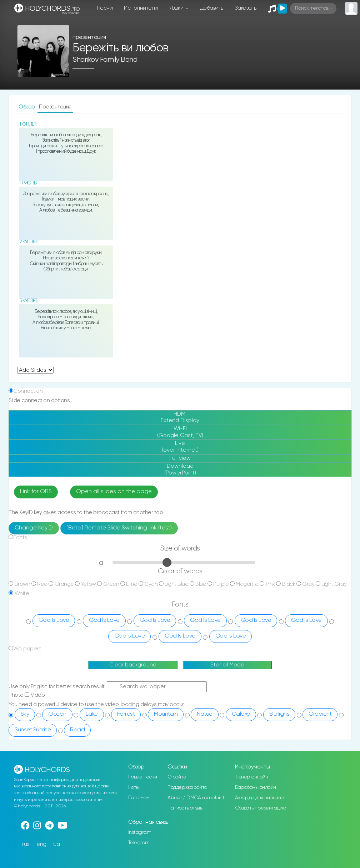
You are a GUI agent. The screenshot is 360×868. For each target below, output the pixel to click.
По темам (139, 798)
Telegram (139, 843)
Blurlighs (279, 714)
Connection (28, 391)
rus (26, 844)
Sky (25, 714)
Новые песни (143, 777)
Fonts (20, 537)
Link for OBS (36, 492)
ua (56, 844)
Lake (92, 714)
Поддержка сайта (187, 787)
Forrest (126, 714)
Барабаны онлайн (256, 787)
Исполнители (141, 8)
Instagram (140, 832)
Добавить (212, 8)
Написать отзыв (185, 808)
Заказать (246, 8)
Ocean (57, 714)
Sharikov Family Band (105, 60)
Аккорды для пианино (259, 798)
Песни (105, 8)
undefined (35, 370)
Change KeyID (34, 528)
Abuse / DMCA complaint (196, 798)
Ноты (134, 787)
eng (41, 844)
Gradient (320, 714)
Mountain (166, 714)
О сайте (177, 777)
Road (77, 730)
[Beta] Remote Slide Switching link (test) (119, 528)
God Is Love (54, 620)
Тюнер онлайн (251, 777)
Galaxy (241, 714)
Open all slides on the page (114, 492)
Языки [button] (177, 8)
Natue (205, 714)
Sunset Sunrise (33, 730)
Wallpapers (27, 649)
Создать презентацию (261, 808)
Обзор (27, 107)
